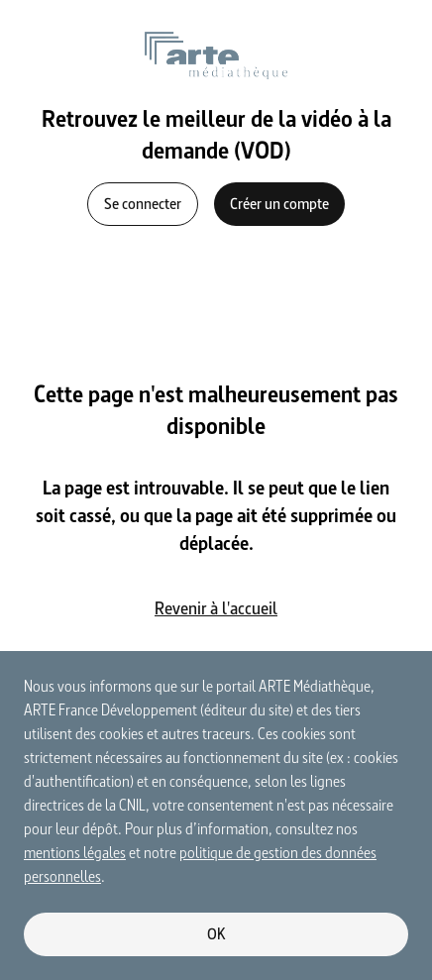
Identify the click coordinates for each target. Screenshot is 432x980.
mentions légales (75, 853)
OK (216, 934)
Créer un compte (279, 204)
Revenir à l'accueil (216, 608)
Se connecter (143, 204)
